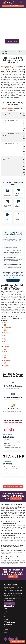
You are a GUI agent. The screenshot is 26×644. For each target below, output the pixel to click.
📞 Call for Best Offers (13, 280)
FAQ (5, 614)
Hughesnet (7, 635)
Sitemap (6, 619)
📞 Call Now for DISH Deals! (17, 641)
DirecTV (6, 630)
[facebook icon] (9, 639)
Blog (5, 616)
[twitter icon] (6, 639)
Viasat (6, 632)
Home (6, 608)
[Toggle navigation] (21, 2)
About (6, 611)
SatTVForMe (6, 52)
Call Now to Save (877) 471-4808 (13, 486)
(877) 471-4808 (12, 41)
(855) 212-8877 (13, 6)
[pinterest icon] (16, 639)
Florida (21, 52)
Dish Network (15, 52)
